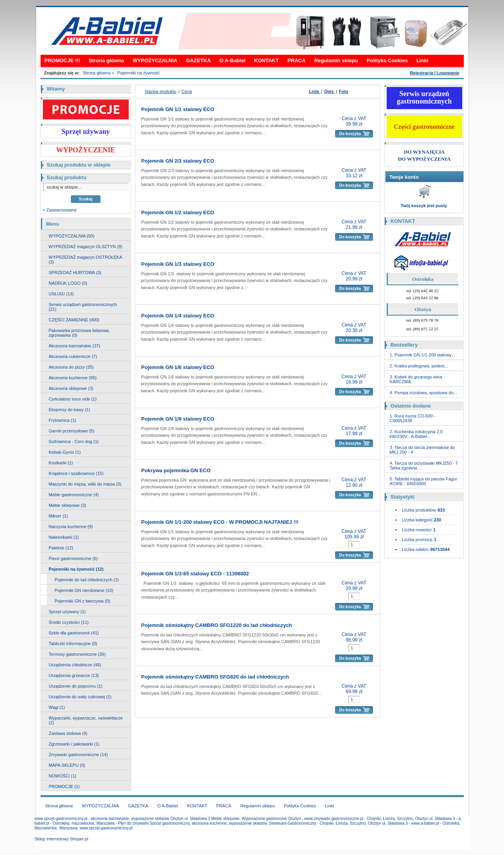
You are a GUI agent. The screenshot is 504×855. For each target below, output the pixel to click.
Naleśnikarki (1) (64, 537)
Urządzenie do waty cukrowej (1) (80, 697)
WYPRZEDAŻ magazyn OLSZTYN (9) (86, 247)
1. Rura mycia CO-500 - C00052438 (413, 418)
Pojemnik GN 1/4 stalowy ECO (178, 316)
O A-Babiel (232, 60)
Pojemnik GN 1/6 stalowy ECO (178, 367)
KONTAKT (266, 60)
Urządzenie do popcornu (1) (76, 686)
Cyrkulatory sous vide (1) (73, 399)
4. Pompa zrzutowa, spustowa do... (423, 393)
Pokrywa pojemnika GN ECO (176, 470)
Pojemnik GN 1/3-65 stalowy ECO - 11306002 (195, 574)
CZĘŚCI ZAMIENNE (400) (74, 320)
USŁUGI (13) (61, 294)
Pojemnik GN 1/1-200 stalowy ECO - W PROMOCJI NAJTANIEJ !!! (220, 522)
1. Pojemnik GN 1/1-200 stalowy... (422, 355)
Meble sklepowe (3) (68, 505)
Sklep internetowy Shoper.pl (61, 839)
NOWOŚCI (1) (63, 776)
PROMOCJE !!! (62, 60)
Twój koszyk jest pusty (424, 206)
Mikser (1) (58, 516)
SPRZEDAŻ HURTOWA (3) (75, 273)
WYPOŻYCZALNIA (155, 60)
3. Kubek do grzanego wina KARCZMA (416, 379)
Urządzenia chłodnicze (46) (75, 665)
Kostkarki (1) (61, 463)
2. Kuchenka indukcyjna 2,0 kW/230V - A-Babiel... (416, 434)
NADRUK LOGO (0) (68, 283)
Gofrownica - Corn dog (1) (74, 441)
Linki (422, 60)
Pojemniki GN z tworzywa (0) (82, 601)
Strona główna (107, 60)
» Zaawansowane (60, 210)
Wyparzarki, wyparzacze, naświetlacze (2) (86, 720)
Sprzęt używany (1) (67, 612)
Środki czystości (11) (69, 622)
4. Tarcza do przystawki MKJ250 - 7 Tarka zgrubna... (424, 466)
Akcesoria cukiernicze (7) (73, 356)
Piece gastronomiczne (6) (73, 558)
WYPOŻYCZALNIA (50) (72, 236)
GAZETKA (198, 60)
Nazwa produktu (161, 91)
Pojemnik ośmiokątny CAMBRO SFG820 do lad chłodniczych (215, 677)
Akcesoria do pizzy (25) (71, 367)
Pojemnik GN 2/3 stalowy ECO (178, 161)
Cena (187, 91)
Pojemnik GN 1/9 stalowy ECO (178, 419)
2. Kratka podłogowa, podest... (419, 366)
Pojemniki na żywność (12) (76, 569)
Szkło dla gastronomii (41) (74, 633)
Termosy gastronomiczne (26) (77, 654)
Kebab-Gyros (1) (65, 452)
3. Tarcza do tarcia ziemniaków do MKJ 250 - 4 (422, 450)
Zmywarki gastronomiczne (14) (78, 755)
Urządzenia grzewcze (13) (74, 675)
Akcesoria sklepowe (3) (71, 388)
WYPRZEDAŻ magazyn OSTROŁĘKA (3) (86, 260)
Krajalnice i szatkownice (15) (76, 473)
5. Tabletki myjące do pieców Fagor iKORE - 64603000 (424, 481)
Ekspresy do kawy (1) (69, 410)
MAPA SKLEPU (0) (67, 765)
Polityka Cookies (387, 60)
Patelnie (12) (61, 548)
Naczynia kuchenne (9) (71, 527)
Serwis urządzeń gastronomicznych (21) (83, 307)
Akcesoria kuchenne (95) (73, 378)
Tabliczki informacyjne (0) (73, 644)
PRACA (296, 60)
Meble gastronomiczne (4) (74, 495)
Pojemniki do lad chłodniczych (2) (87, 580)
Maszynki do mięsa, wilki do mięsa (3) (85, 484)
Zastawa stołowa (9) (68, 733)
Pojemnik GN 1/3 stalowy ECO (178, 264)
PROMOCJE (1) (64, 786)
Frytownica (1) (63, 420)
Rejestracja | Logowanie (435, 73)
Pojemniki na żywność (139, 73)
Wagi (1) (57, 707)
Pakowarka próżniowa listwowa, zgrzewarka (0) (79, 333)
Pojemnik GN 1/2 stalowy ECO (178, 212)
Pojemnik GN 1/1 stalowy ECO (178, 109)
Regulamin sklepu (336, 60)
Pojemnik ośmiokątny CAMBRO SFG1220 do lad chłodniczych (217, 625)
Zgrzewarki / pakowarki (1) (74, 744)
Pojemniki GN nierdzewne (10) (84, 590)
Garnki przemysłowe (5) (72, 431)
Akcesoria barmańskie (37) (75, 346)
